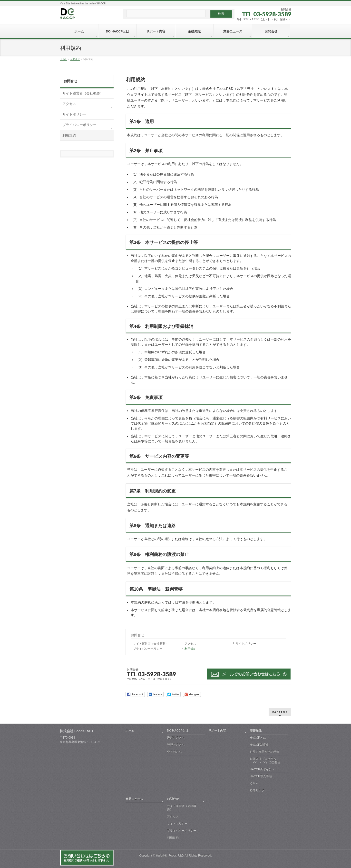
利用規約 (190, 649)
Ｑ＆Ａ (254, 783)
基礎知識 (256, 731)
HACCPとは (258, 738)
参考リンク (257, 790)
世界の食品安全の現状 (264, 752)
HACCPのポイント (262, 769)
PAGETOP (280, 712)
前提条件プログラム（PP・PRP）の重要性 (265, 761)
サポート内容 (217, 731)
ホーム (130, 731)
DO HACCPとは (178, 731)
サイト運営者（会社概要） (151, 644)
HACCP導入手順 (261, 776)
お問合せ (137, 635)
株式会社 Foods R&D (170, 856)
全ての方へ (174, 752)
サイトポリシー (246, 644)
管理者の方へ (176, 745)
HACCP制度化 (259, 745)
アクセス (190, 644)
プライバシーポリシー (148, 649)
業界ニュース (134, 799)
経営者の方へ (176, 738)
